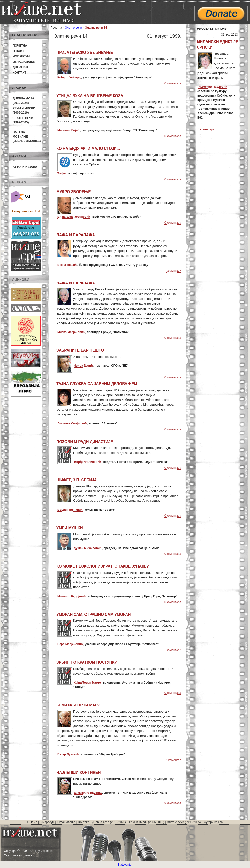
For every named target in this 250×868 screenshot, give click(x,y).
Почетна (20, 46)
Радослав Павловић (212, 87)
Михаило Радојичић (72, 596)
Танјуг (62, 174)
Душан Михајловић (88, 548)
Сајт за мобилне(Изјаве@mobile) (27, 137)
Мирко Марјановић (71, 332)
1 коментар (174, 760)
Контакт (20, 73)
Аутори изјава (25, 167)
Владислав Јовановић (74, 217)
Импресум (21, 56)
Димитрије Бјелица (88, 793)
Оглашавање (24, 62)
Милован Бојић (68, 130)
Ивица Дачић (83, 366)
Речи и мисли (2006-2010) (147, 822)
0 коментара (173, 83)
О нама (19, 51)
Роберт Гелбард (69, 77)
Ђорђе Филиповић (87, 462)
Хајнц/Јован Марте (87, 683)
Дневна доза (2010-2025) (109, 822)
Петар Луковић (68, 754)
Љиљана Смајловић (72, 423)
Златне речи (74, 28)
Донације (21, 67)
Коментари (174, 271)
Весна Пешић (67, 265)
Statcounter (125, 865)
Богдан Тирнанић (70, 510)
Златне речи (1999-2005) (184, 822)
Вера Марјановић (70, 644)
